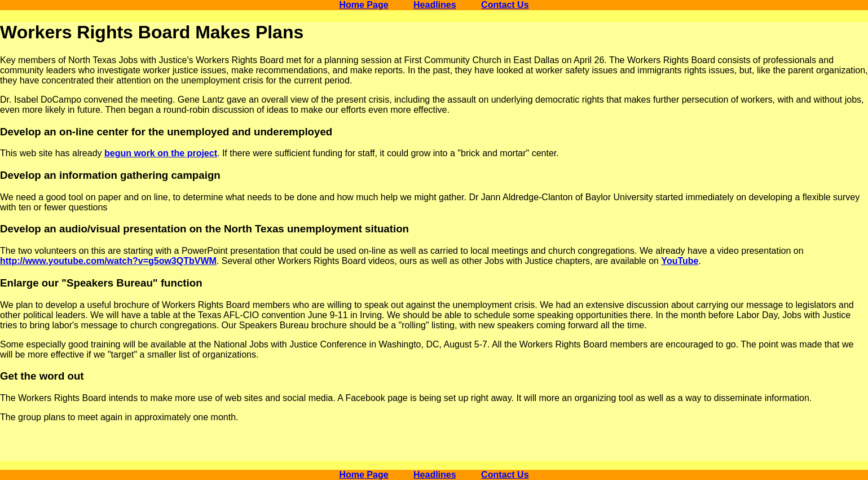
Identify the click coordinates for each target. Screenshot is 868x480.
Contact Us (505, 5)
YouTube (680, 261)
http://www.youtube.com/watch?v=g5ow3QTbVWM (108, 261)
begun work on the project (161, 153)
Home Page (363, 5)
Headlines (435, 5)
